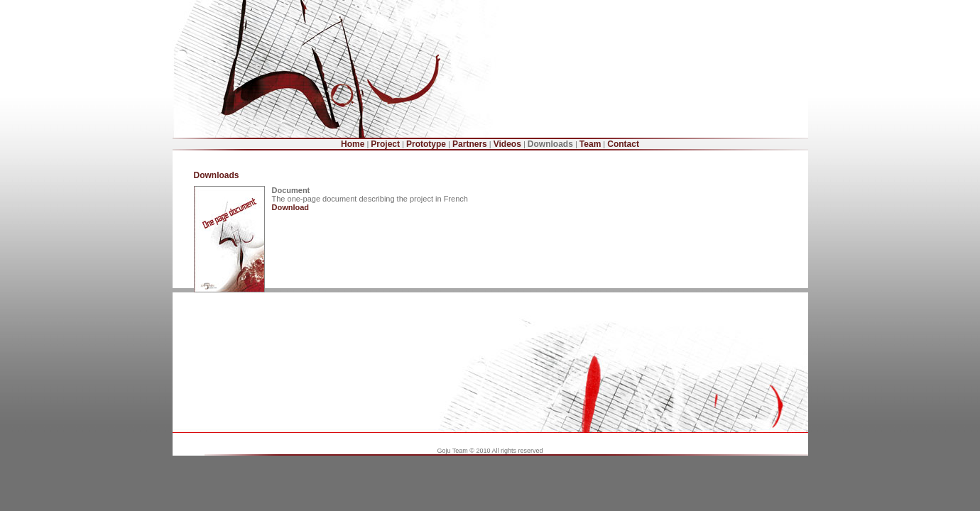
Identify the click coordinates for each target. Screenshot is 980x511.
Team (590, 144)
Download (291, 207)
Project (385, 144)
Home (353, 144)
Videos (507, 144)
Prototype (426, 144)
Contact (623, 144)
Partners (470, 144)
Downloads (550, 144)
